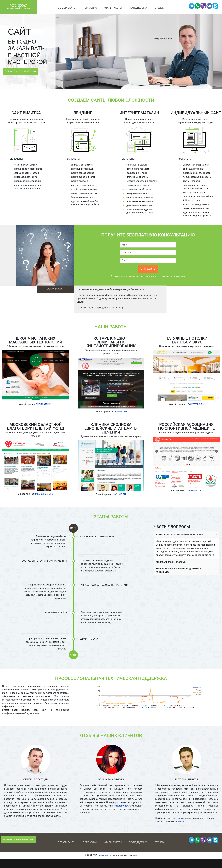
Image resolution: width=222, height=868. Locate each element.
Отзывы (159, 8)
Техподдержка (138, 8)
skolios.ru (180, 822)
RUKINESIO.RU (119, 412)
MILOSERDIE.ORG (44, 494)
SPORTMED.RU (195, 491)
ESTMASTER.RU (44, 404)
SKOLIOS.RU (119, 494)
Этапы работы (113, 8)
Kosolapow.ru (104, 855)
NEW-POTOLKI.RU (195, 404)
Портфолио (90, 8)
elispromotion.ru (123, 806)
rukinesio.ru (161, 822)
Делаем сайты (67, 8)
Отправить (148, 269)
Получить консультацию (20, 71)
